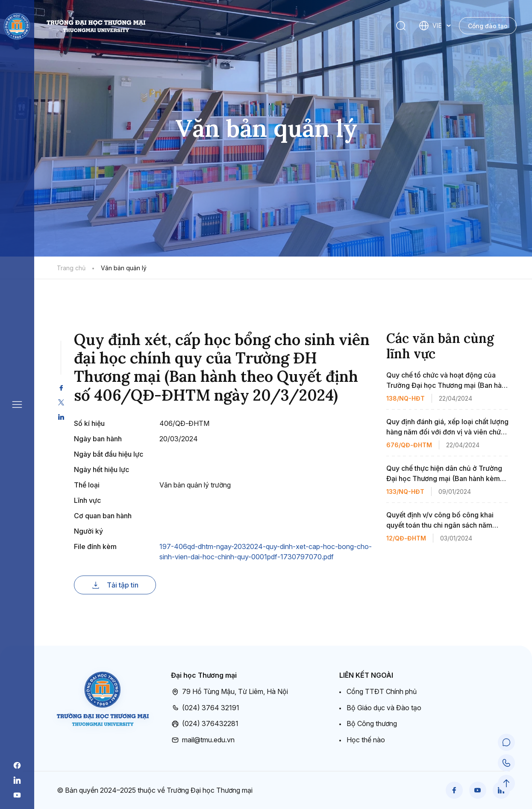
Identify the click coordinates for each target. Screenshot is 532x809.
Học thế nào (366, 740)
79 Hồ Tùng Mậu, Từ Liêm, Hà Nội (229, 692)
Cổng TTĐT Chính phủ (382, 691)
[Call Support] (506, 763)
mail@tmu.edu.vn (203, 740)
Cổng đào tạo (488, 26)
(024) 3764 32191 (205, 708)
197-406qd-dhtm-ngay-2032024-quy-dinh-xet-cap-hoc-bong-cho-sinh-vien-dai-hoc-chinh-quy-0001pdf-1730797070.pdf (266, 552)
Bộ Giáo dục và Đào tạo (384, 708)
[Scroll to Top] (506, 783)
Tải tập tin (115, 585)
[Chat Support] (506, 742)
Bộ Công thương (372, 723)
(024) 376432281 (205, 724)
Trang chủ (71, 268)
